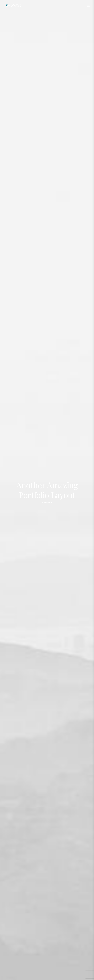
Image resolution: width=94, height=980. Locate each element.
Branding (48, 497)
